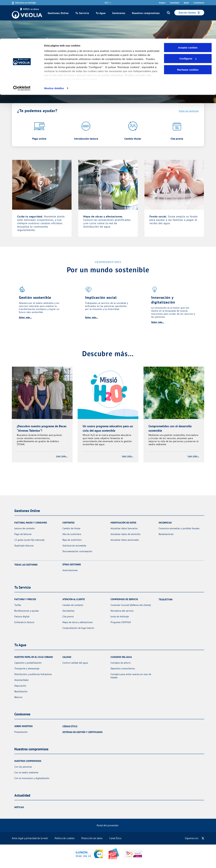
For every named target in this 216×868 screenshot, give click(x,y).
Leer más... (62, 456)
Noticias (19, 807)
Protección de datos (92, 838)
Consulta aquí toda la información (49, 66)
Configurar (188, 20)
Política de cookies (65, 838)
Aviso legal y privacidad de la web (30, 838)
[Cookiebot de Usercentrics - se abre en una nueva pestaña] (22, 50)
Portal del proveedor (108, 825)
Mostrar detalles (54, 50)
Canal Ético (115, 838)
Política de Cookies (85, 41)
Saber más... (25, 317)
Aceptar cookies (188, 9)
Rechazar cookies (188, 31)
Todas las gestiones (189, 111)
